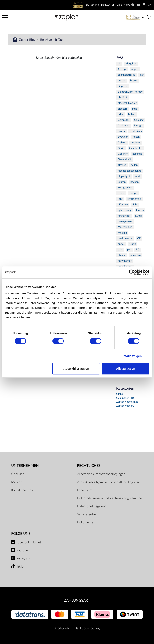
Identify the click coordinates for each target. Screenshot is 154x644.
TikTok (21, 566)
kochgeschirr (125, 188)
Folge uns (21, 534)
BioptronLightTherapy (130, 92)
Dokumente (85, 522)
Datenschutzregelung (92, 506)
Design (138, 126)
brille (121, 114)
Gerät (121, 148)
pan (129, 250)
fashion (122, 143)
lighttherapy (125, 210)
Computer (124, 120)
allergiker (131, 64)
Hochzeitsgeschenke (130, 171)
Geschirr (123, 154)
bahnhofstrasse (126, 75)
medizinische (125, 238)
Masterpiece (125, 227)
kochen (134, 182)
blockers (123, 109)
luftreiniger (124, 216)
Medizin (122, 233)
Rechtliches (89, 466)
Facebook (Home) (29, 542)
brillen (132, 114)
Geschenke (136, 148)
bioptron (123, 86)
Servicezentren (87, 514)
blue (135, 109)
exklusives (136, 131)
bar (142, 75)
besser (122, 81)
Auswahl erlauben (76, 369)
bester (134, 81)
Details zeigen (131, 356)
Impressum (85, 490)
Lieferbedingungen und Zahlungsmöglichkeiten (109, 498)
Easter (121, 131)
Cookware (124, 126)
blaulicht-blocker (127, 103)
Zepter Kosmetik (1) (128, 402)
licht (120, 199)
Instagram (23, 558)
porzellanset (125, 261)
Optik (133, 244)
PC (138, 250)
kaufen (122, 182)
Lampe (133, 193)
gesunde (137, 154)
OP (139, 238)
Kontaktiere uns (22, 490)
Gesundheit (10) (125, 398)
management (125, 222)
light (135, 205)
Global (120, 394)
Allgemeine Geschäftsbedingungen (101, 474)
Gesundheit (124, 160)
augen (135, 69)
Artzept (122, 69)
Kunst (121, 193)
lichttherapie (134, 199)
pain (120, 250)
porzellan (135, 255)
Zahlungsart (77, 600)
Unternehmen (25, 466)
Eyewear (123, 137)
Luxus (138, 216)
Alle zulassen (125, 369)
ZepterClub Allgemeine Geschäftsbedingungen (109, 482)
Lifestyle (123, 205)
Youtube (22, 550)
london (140, 210)
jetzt (137, 176)
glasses (122, 165)
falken (136, 137)
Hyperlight (124, 176)
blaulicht (122, 98)
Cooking (139, 120)
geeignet (136, 143)
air (119, 64)
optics (121, 244)
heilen (134, 165)
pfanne (122, 255)
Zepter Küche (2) (126, 406)
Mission (17, 482)
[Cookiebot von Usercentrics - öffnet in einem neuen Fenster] (132, 272)
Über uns (18, 474)
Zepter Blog (28, 40)
